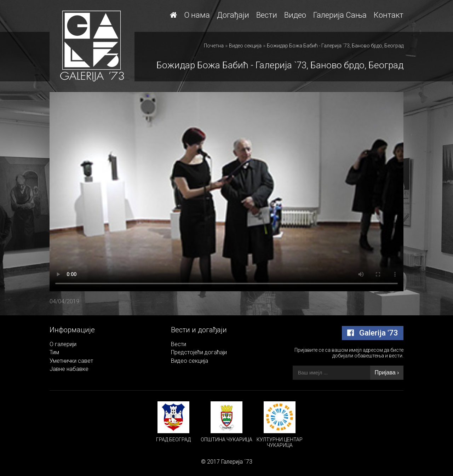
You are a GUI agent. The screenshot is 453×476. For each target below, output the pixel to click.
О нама (197, 15)
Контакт (389, 15)
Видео (295, 15)
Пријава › (387, 372)
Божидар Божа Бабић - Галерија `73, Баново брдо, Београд (335, 46)
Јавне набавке (69, 369)
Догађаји (233, 15)
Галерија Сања (340, 15)
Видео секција (245, 46)
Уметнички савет (71, 361)
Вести (267, 15)
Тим (54, 352)
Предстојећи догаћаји (199, 352)
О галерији (63, 344)
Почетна (214, 46)
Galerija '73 (373, 333)
